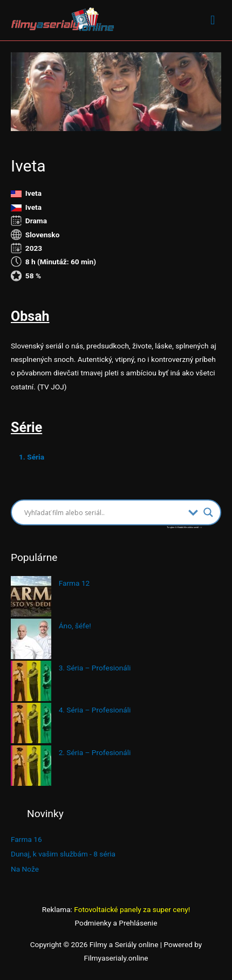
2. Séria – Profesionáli (95, 752)
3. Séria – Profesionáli (95, 668)
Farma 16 (26, 839)
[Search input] (104, 512)
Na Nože (25, 869)
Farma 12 (74, 583)
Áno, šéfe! (75, 626)
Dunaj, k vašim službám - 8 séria (63, 854)
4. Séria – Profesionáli (95, 710)
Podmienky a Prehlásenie (116, 923)
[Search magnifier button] (208, 512)
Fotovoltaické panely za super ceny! (132, 909)
